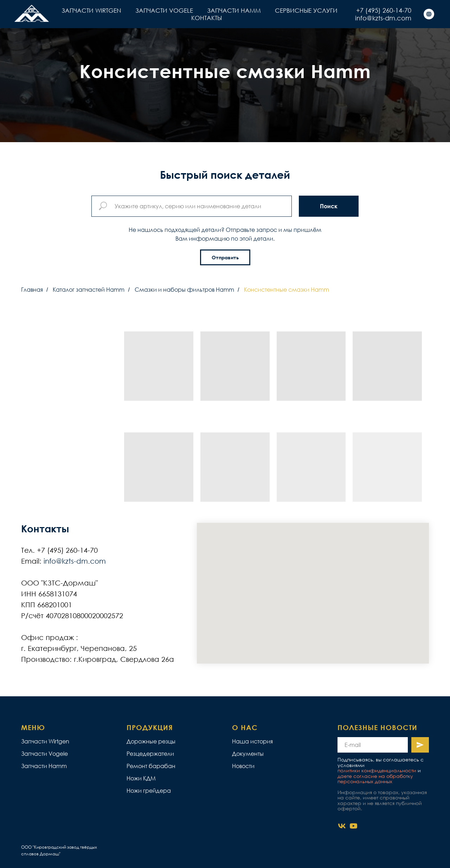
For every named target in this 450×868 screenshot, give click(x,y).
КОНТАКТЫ (207, 18)
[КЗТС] (429, 14)
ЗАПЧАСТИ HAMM (234, 10)
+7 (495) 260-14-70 (384, 10)
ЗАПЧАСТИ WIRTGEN (91, 10)
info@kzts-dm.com (383, 18)
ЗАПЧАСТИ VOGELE (164, 10)
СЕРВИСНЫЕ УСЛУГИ (306, 10)
